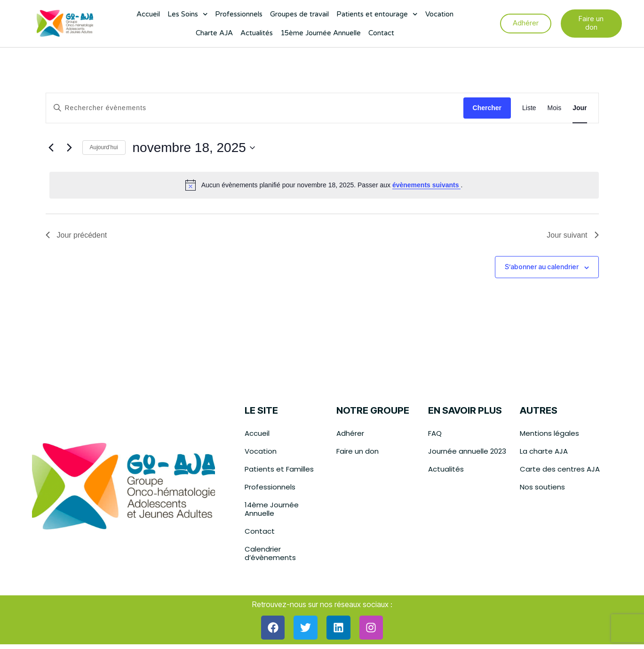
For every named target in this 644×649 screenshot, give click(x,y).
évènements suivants (427, 185)
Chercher (487, 108)
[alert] (324, 185)
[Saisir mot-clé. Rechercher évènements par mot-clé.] (255, 108)
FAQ (435, 433)
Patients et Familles (279, 469)
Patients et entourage (377, 14)
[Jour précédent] (51, 148)
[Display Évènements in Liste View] (529, 108)
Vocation (439, 14)
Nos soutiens (542, 487)
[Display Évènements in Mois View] (555, 108)
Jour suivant (572, 235)
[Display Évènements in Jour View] (580, 108)
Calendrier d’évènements (270, 553)
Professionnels (239, 14)
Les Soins (188, 14)
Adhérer (350, 433)
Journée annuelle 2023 (467, 451)
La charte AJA (544, 451)
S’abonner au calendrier (542, 267)
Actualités (257, 33)
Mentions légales (549, 433)
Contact (381, 33)
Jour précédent (76, 235)
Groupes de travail (299, 14)
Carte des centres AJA (560, 469)
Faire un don (358, 451)
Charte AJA (214, 33)
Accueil (148, 14)
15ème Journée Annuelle (321, 33)
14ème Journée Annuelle (272, 509)
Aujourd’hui (104, 147)
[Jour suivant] (70, 148)
